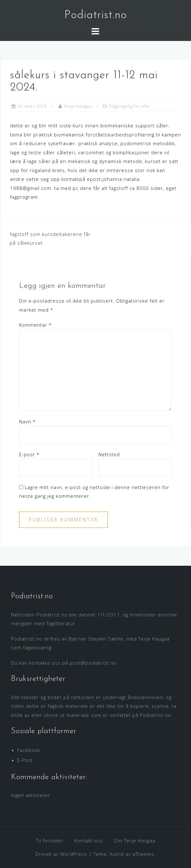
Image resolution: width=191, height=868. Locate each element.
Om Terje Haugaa (135, 840)
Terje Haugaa (78, 106)
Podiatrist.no (96, 15)
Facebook (29, 750)
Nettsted (109, 454)
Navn (27, 421)
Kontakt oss (89, 840)
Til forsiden (50, 840)
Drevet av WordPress (61, 854)
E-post (29, 454)
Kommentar (35, 325)
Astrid (117, 854)
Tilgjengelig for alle (129, 106)
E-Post (25, 760)
